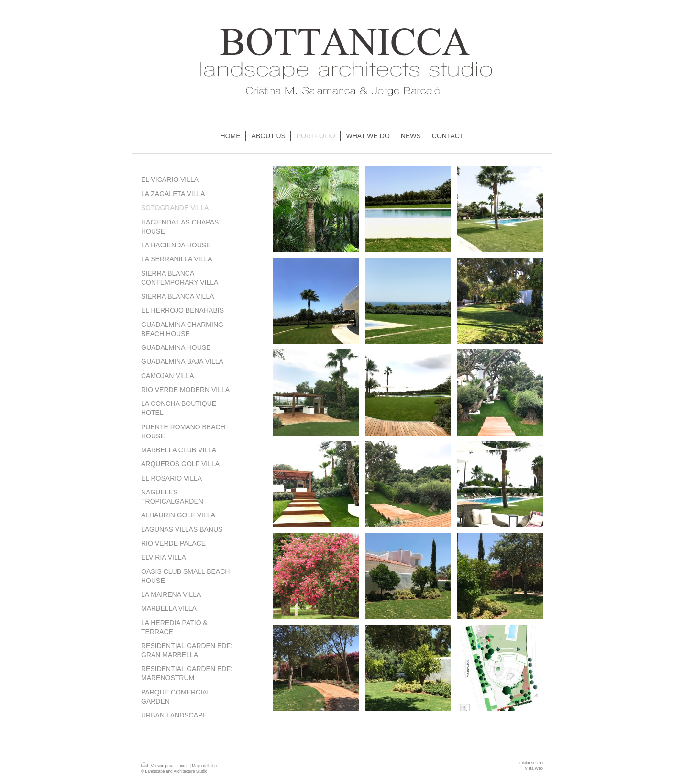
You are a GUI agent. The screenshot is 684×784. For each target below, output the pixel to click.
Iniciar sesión (531, 763)
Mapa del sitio (204, 766)
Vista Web (534, 768)
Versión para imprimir (165, 766)
